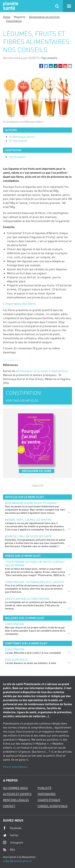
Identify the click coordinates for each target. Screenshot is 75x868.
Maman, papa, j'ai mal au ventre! (28, 520)
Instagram (13, 842)
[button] (41, 66)
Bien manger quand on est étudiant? (31, 503)
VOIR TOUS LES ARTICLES (22, 400)
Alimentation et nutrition (44, 17)
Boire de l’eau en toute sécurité (28, 536)
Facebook (12, 828)
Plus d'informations (15, 767)
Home (7, 17)
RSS (9, 850)
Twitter (11, 835)
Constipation (14, 21)
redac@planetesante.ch (17, 861)
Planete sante (10, 6)
